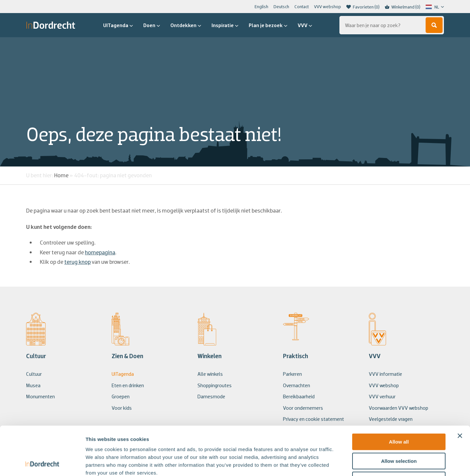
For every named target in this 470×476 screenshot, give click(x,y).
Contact (302, 7)
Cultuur (34, 374)
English (261, 7)
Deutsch (281, 7)
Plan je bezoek (268, 25)
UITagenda (118, 25)
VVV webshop (328, 7)
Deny (399, 434)
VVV (305, 25)
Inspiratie (225, 25)
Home (61, 175)
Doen (152, 25)
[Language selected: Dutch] (435, 7)
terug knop (78, 262)
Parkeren (292, 374)
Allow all (399, 396)
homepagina (100, 252)
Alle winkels (210, 374)
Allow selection (399, 415)
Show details (343, 463)
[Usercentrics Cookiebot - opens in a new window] (42, 463)
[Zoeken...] (392, 25)
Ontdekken (186, 25)
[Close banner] (460, 390)
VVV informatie (385, 374)
